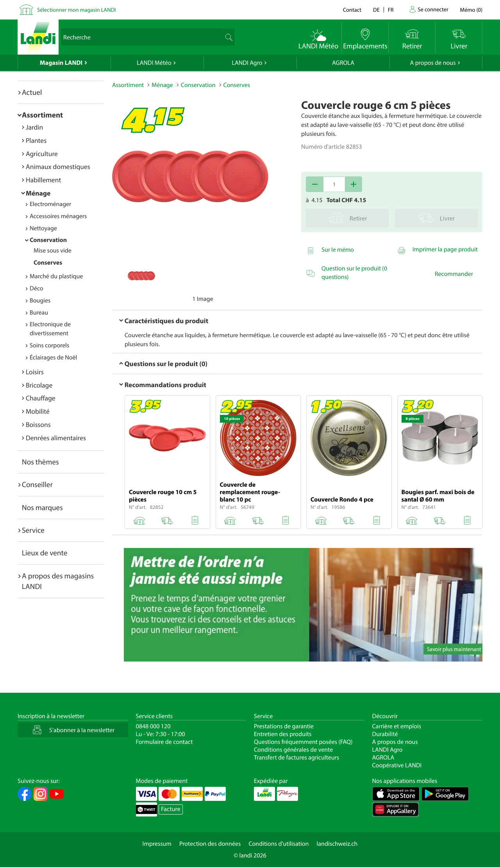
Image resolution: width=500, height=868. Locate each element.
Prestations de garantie (284, 726)
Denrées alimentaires (56, 438)
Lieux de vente (45, 553)
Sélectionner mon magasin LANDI (77, 10)
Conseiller (37, 484)
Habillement (43, 180)
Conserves (48, 263)
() (471, 10)
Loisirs (35, 372)
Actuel (32, 92)
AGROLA (343, 63)
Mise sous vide (53, 251)
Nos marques (42, 507)
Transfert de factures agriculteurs (296, 758)
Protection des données (210, 844)
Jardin (34, 127)
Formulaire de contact (164, 742)
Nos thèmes (40, 462)
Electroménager (50, 204)
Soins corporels (49, 345)
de (376, 10)
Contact (352, 10)
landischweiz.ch (337, 844)
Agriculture (42, 154)
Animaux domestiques (58, 166)
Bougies (40, 301)
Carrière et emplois (397, 726)
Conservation (48, 240)
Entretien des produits (283, 734)
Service (33, 530)
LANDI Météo (154, 63)
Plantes (36, 140)
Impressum (157, 844)
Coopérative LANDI (397, 765)
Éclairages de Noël (53, 358)
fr (391, 10)
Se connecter (433, 9)
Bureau (39, 313)
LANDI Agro (247, 63)
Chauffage (41, 398)
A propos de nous (433, 63)
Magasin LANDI (61, 63)
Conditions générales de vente (293, 750)
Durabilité (385, 734)
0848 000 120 (153, 726)
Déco (37, 288)
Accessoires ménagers (58, 216)
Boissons (38, 424)
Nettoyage (43, 228)
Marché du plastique (56, 276)
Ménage (38, 193)
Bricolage (39, 385)
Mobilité (38, 411)
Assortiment (42, 115)
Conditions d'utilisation (279, 844)
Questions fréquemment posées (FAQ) (303, 742)
